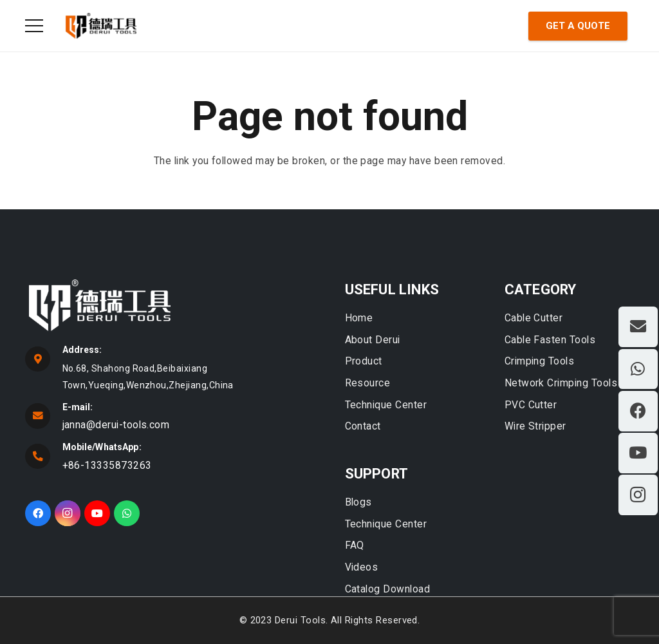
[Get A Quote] (578, 26)
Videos (362, 567)
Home (359, 318)
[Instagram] (68, 513)
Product (364, 361)
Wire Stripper (535, 426)
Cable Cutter (534, 318)
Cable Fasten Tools (550, 340)
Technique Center (386, 405)
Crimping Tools (540, 361)
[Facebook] (38, 513)
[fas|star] (172, 308)
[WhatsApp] (127, 513)
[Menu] (34, 26)
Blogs (358, 502)
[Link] (101, 26)
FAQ (355, 545)
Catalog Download (388, 589)
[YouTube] (97, 513)
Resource (368, 383)
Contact (363, 426)
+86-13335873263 (107, 465)
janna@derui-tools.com (116, 425)
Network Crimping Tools (561, 383)
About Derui (373, 340)
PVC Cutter (531, 405)
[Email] (638, 327)
